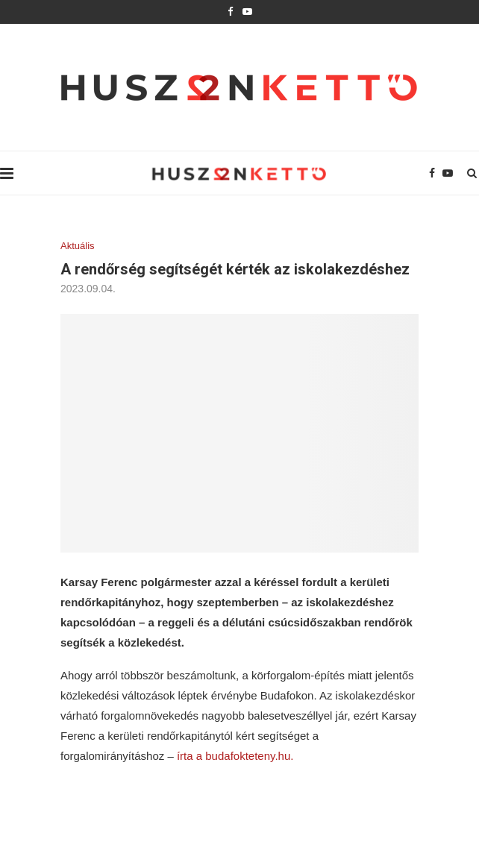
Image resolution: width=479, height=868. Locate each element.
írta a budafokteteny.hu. (235, 756)
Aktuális (78, 246)
